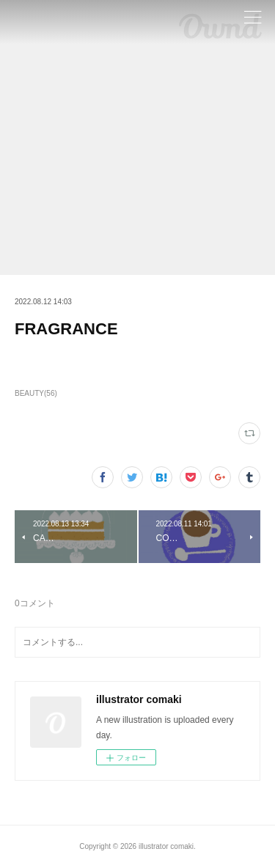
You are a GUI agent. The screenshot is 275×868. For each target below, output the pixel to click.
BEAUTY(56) (36, 393)
